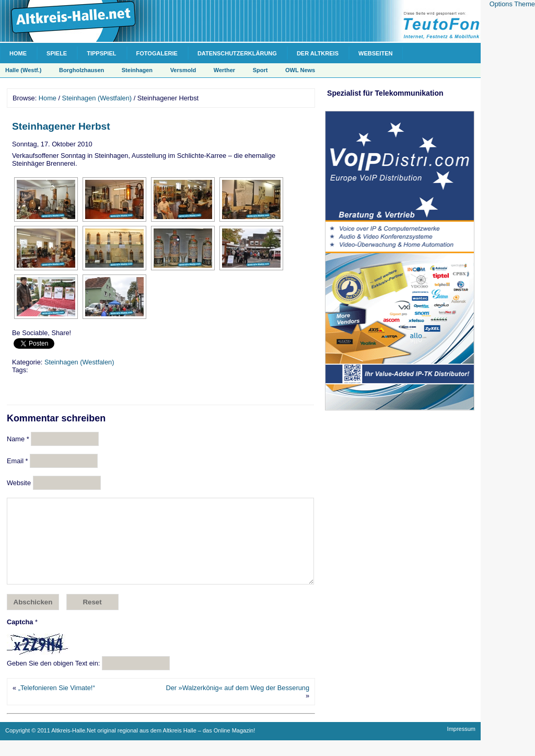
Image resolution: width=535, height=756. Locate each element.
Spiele (57, 53)
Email (18, 461)
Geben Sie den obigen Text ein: (53, 679)
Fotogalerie (157, 53)
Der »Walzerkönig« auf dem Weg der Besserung (237, 703)
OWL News (300, 70)
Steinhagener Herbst (61, 126)
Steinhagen (137, 70)
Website (19, 483)
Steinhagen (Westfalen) (97, 98)
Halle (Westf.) (23, 70)
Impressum (461, 744)
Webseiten (375, 53)
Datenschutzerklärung (237, 53)
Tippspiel (101, 53)
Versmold (183, 70)
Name (18, 439)
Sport (260, 70)
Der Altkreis (318, 53)
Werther (224, 70)
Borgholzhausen (82, 70)
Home (18, 53)
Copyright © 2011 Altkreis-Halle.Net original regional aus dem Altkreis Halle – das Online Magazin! (130, 746)
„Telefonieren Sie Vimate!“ (57, 703)
